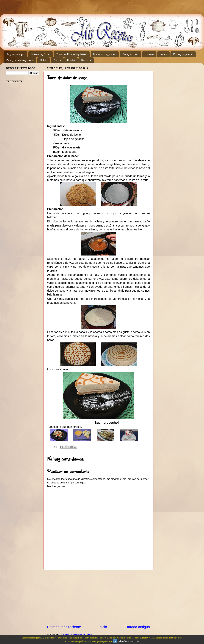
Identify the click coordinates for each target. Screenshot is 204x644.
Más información (125, 641)
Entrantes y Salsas (40, 54)
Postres (57, 60)
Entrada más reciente (64, 627)
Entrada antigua (137, 627)
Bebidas (71, 60)
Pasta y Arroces (130, 54)
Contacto (86, 60)
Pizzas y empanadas (183, 54)
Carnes (163, 54)
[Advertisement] (98, 597)
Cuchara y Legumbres (105, 54)
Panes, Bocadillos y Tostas (20, 60)
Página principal (16, 54)
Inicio (103, 627)
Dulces (43, 60)
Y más (137, 641)
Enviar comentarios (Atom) (78, 635)
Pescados (149, 54)
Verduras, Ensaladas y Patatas (72, 54)
